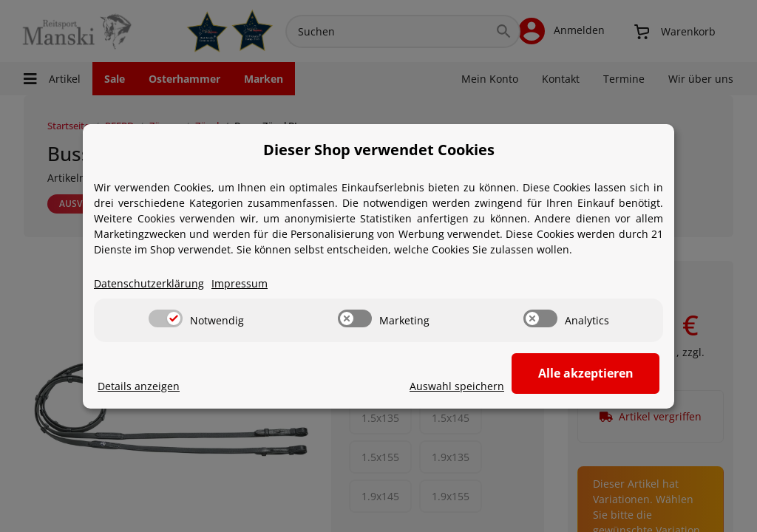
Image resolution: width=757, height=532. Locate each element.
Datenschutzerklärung (149, 283)
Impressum (240, 283)
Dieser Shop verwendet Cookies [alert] (379, 150)
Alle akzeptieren (586, 373)
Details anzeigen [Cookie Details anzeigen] (139, 386)
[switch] (166, 318)
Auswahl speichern (457, 386)
